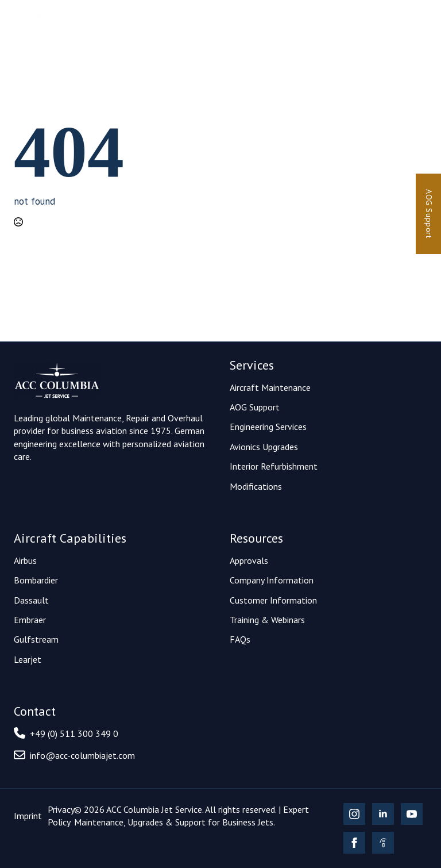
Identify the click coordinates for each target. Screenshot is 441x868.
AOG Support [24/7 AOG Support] (429, 214)
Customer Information (273, 600)
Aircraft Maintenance (270, 387)
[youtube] (412, 814)
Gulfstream (36, 639)
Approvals (249, 560)
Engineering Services (268, 427)
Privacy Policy (61, 816)
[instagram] (354, 814)
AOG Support (255, 407)
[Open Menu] (418, 22)
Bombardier (36, 580)
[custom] (383, 843)
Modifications (256, 486)
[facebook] (354, 843)
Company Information (272, 580)
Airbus (25, 560)
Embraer (30, 620)
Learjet (28, 659)
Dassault (31, 600)
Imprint (28, 816)
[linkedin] (383, 814)
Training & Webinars (267, 620)
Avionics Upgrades (264, 447)
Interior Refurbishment (274, 466)
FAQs (240, 639)
